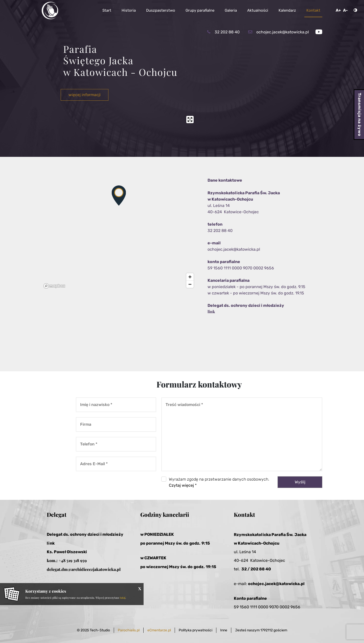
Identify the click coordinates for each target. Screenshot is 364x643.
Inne (224, 630)
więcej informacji (85, 95)
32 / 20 (249, 569)
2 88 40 (263, 569)
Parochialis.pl (129, 630)
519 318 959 (77, 560)
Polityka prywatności (196, 630)
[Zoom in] (190, 277)
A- (345, 10)
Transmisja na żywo (360, 115)
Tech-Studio (100, 630)
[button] (119, 196)
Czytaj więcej (181, 485)
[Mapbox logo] (54, 286)
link (211, 312)
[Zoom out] (190, 284)
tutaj (123, 598)
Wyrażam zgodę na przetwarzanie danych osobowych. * (219, 482)
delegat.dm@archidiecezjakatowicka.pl (84, 569)
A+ (338, 10)
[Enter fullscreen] (190, 120)
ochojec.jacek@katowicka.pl (234, 249)
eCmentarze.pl (159, 630)
